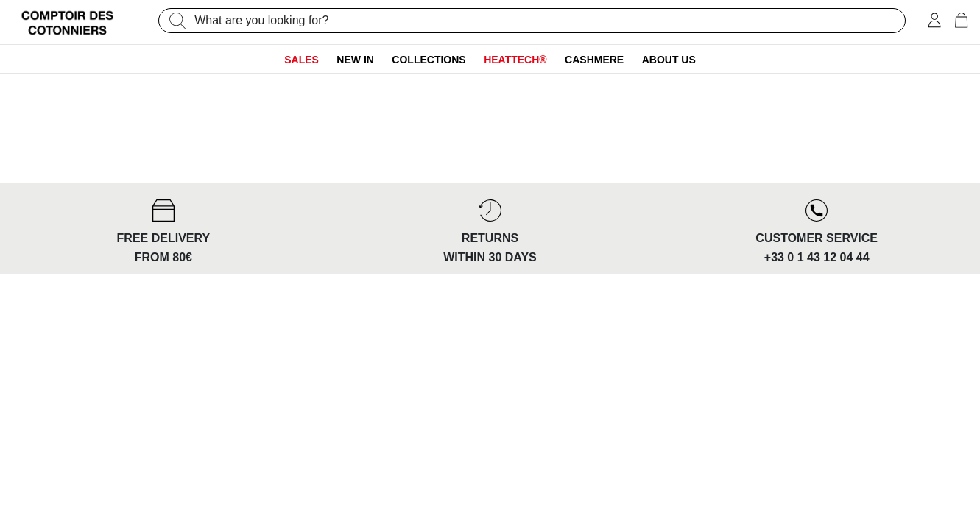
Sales (302, 60)
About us (669, 60)
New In (355, 60)
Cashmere (594, 60)
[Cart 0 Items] (961, 22)
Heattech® (515, 60)
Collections (429, 60)
